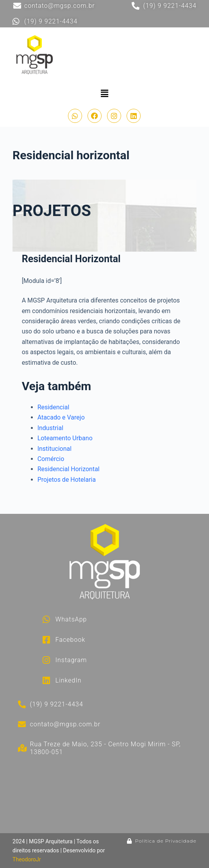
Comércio (51, 459)
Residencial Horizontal (69, 469)
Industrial (50, 428)
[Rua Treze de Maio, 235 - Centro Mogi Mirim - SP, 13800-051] (134, 797)
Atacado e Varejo (61, 417)
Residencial (54, 407)
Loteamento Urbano (65, 438)
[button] (104, 94)
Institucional (54, 449)
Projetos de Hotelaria (67, 480)
